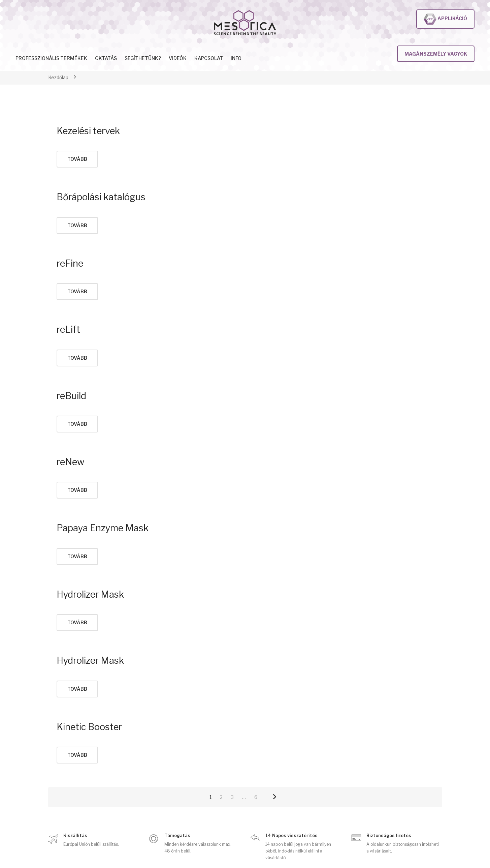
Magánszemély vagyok (436, 54)
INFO (236, 58)
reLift (68, 330)
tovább (77, 159)
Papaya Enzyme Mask (103, 528)
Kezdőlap (58, 77)
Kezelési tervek (88, 131)
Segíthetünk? (143, 58)
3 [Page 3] (232, 797)
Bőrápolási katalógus (101, 197)
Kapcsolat (209, 58)
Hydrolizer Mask (90, 594)
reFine (70, 263)
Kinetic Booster (89, 727)
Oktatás (106, 58)
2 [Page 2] (221, 797)
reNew (70, 462)
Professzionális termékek (51, 58)
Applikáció (445, 19)
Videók (178, 58)
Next (274, 797)
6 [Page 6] (256, 797)
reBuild (71, 396)
